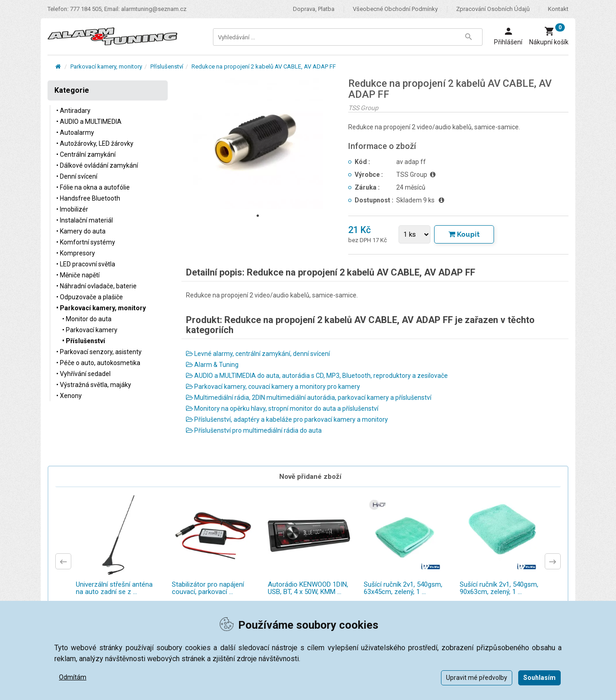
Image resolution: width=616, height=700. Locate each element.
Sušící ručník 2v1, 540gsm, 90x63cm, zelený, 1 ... (499, 588)
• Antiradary (73, 111)
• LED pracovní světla (86, 264)
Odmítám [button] (73, 677)
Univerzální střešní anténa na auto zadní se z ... (114, 588)
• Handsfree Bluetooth (88, 198)
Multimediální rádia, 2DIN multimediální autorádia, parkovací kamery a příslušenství (309, 398)
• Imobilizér (72, 209)
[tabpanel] (258, 143)
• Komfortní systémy (86, 242)
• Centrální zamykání (86, 154)
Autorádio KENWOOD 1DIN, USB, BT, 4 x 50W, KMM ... (308, 588)
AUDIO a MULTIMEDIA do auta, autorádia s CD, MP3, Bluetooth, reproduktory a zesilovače (317, 376)
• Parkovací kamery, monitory (101, 308)
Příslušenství (167, 66)
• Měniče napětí (78, 275)
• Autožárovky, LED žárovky (95, 143)
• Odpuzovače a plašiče (90, 297)
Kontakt (558, 9)
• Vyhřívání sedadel (83, 374)
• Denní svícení (77, 176)
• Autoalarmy (75, 133)
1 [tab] (258, 216)
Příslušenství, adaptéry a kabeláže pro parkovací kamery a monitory (287, 419)
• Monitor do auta (87, 319)
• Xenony (69, 396)
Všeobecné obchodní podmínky (395, 9)
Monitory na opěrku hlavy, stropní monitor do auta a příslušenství (282, 408)
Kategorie (72, 90)
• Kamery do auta (81, 231)
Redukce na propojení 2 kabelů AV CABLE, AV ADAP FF (264, 66)
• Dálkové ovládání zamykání (97, 165)
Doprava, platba (314, 9)
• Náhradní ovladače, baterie (96, 286)
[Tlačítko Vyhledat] (468, 37)
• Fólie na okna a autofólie (93, 187)
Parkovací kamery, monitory (106, 66)
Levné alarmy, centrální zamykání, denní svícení (258, 354)
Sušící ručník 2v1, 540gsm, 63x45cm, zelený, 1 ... (403, 588)
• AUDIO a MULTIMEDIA (89, 122)
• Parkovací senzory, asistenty (99, 352)
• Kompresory (76, 253)
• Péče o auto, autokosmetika (98, 363)
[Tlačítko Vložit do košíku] (464, 234)
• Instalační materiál (85, 220)
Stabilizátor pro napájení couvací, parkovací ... (208, 588)
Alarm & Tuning (212, 365)
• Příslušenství (84, 341)
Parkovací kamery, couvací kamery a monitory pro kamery (273, 387)
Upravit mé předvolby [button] (477, 678)
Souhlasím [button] (539, 678)
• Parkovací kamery (90, 330)
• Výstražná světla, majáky (94, 385)
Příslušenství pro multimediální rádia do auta (254, 430)
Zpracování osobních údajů (493, 9)
